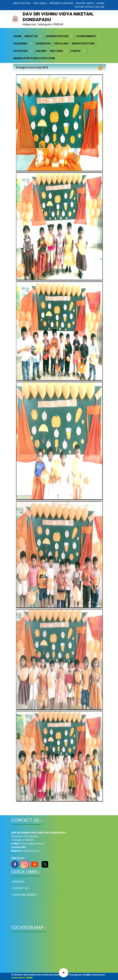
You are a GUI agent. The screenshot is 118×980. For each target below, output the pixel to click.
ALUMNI (100, 3)
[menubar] (59, 47)
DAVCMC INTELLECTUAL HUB (90, 7)
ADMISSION (43, 43)
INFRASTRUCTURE (83, 43)
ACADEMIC (21, 43)
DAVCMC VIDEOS (85, 3)
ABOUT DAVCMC (22, 3)
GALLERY (41, 51)
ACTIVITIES (21, 51)
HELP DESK (56, 51)
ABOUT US (31, 36)
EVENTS (76, 51)
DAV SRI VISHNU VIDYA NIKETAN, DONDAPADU (58, 17)
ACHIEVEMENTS (86, 36)
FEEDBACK (18, 882)
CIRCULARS (61, 43)
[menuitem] (18, 36)
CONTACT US (20, 888)
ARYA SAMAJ (40, 3)
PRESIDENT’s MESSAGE (61, 3)
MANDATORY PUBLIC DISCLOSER (34, 58)
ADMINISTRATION (57, 36)
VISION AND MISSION (24, 895)
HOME (17, 36)
